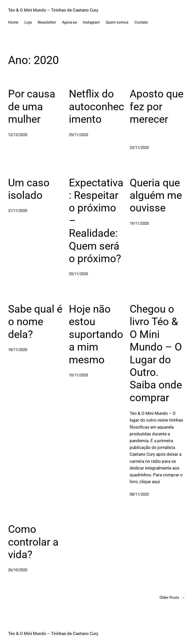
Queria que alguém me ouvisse (156, 195)
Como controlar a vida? (33, 542)
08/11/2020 (139, 494)
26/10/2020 (18, 570)
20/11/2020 (78, 274)
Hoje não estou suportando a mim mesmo (96, 334)
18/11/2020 (18, 350)
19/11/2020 (139, 223)
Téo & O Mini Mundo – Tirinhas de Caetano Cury (53, 10)
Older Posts (172, 598)
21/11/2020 (18, 211)
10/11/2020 (78, 375)
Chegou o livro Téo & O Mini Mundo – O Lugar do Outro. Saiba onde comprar (156, 353)
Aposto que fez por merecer (157, 106)
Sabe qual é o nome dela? (35, 322)
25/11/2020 (78, 135)
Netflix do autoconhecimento (96, 106)
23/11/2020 (139, 148)
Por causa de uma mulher (32, 106)
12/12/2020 (18, 135)
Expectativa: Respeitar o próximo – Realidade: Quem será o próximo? (96, 221)
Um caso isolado (29, 189)
